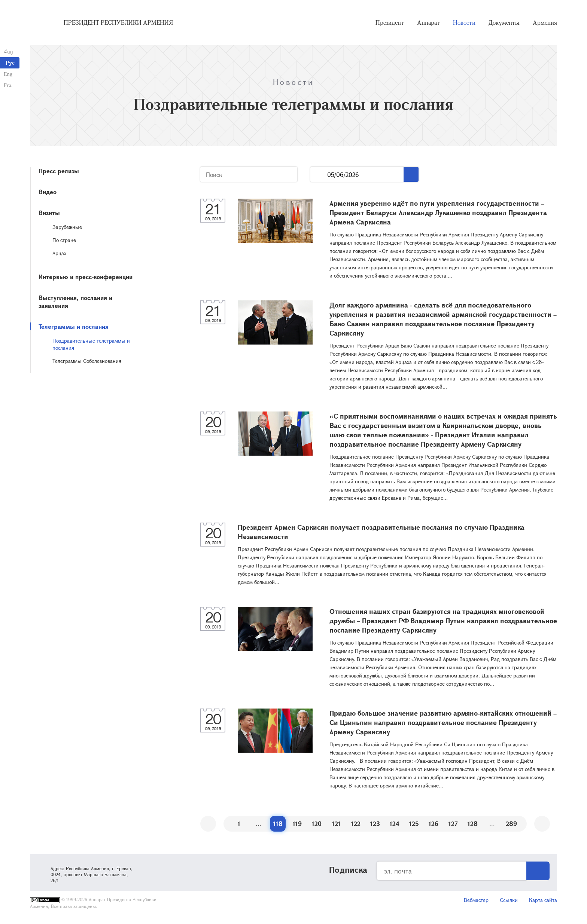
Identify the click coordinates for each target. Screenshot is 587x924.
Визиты (49, 213)
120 (317, 824)
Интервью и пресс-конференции (86, 277)
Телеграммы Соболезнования (87, 361)
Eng (8, 74)
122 (356, 824)
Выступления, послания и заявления (75, 302)
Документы (504, 22)
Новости (464, 22)
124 (395, 824)
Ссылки (509, 900)
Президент (390, 22)
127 (453, 824)
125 (414, 824)
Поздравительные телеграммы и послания (91, 344)
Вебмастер (476, 900)
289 (511, 824)
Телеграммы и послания (74, 326)
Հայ (8, 51)
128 (473, 824)
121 (336, 824)
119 (297, 824)
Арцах (59, 253)
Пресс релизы (59, 171)
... (319, 175)
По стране (64, 240)
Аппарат (428, 22)
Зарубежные (67, 227)
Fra (8, 85)
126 (434, 824)
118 (278, 824)
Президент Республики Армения (118, 22)
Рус (10, 63)
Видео (48, 192)
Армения (545, 22)
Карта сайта (543, 900)
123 (375, 824)
